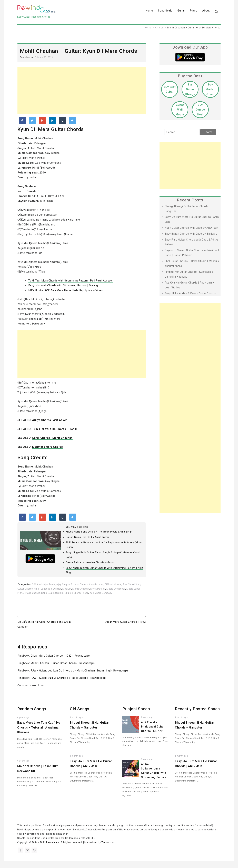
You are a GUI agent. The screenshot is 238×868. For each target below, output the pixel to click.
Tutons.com (109, 850)
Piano (194, 11)
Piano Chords (48, 595)
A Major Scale (47, 587)
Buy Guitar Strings (190, 90)
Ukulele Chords (89, 595)
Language (54, 591)
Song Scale (165, 11)
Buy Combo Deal (200, 111)
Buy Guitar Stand (210, 90)
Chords (159, 29)
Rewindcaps (53, 850)
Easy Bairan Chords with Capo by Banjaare (191, 235)
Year (102, 595)
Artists (75, 587)
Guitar (181, 11)
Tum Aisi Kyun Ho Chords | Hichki (55, 431)
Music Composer (126, 591)
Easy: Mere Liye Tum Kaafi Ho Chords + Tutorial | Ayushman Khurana (39, 735)
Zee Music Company (117, 595)
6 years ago (23, 725)
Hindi (44, 591)
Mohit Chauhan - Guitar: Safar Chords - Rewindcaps (63, 665)
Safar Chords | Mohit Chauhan (53, 440)
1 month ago (76, 725)
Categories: (25, 587)
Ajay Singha (63, 587)
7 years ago (147, 725)
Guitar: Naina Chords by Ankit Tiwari (87, 539)
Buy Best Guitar (170, 91)
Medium (75, 591)
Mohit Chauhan (90, 591)
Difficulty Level (114, 587)
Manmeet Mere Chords (48, 448)
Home (149, 11)
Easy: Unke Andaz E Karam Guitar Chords (190, 294)
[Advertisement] (82, 92)
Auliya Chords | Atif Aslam (50, 422)
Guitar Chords (32, 591)
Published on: (27, 58)
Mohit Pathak (108, 591)
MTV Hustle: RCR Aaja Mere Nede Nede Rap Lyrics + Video (66, 292)
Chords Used (97, 587)
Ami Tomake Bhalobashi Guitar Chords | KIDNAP (153, 734)
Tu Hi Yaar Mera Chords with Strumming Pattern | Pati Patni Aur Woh (71, 282)
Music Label (24, 595)
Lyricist (65, 591)
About (206, 11)
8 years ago (147, 766)
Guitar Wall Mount (180, 111)
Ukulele (75, 595)
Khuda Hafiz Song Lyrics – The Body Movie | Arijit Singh (99, 534)
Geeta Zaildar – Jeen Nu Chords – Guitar (90, 565)
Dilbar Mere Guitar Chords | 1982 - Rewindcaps (61, 658)
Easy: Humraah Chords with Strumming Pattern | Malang (64, 287)
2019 (35, 587)
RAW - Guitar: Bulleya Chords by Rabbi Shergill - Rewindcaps (69, 685)
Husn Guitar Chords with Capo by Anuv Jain (192, 229)
